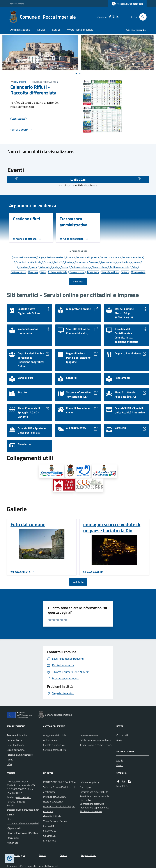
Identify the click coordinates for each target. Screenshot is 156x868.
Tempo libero (93, 272)
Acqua (41, 257)
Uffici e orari (13, 838)
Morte (55, 267)
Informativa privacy (90, 782)
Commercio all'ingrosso (87, 257)
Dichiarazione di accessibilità (94, 792)
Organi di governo (16, 750)
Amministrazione (20, 30)
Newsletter (122, 786)
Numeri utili (12, 843)
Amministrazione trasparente (95, 796)
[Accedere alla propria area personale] (127, 4)
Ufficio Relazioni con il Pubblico (22, 833)
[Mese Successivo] (140, 179)
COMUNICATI (20, 82)
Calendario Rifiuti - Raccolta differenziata (33, 90)
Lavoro (34, 267)
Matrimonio (45, 267)
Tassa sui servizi (77, 272)
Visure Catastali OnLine (55, 821)
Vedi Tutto (78, 582)
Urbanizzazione (138, 272)
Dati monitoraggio (16, 855)
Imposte (137, 262)
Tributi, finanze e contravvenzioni (96, 747)
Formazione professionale (87, 262)
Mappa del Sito (89, 855)
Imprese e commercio (91, 735)
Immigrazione (124, 262)
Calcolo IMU (49, 826)
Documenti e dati (15, 740)
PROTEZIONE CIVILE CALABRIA (59, 782)
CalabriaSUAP (50, 831)
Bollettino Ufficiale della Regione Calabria (59, 809)
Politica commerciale (119, 267)
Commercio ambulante (132, 257)
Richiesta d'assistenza (91, 811)
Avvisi (119, 740)
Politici (10, 760)
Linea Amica (49, 841)
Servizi (56, 30)
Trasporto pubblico (110, 272)
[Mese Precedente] (16, 179)
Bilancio (70, 257)
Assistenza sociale (55, 257)
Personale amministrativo (20, 755)
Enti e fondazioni (15, 745)
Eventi (120, 765)
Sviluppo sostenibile (58, 272)
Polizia (134, 267)
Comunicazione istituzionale (28, 262)
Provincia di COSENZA (54, 797)
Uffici (9, 764)
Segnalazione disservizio (92, 804)
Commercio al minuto (110, 257)
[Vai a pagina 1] (76, 74)
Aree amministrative (17, 735)
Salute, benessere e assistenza (95, 740)
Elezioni (69, 262)
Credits (63, 855)
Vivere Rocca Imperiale (80, 30)
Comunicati (122, 735)
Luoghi (120, 760)
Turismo (125, 272)
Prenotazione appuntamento (94, 808)
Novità (41, 30)
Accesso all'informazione (25, 257)
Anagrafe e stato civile (55, 735)
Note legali (85, 787)
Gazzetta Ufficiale (52, 816)
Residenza (33, 272)
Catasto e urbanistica (54, 745)
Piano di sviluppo (100, 267)
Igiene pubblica (108, 262)
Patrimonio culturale (80, 267)
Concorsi (47, 262)
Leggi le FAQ (86, 800)
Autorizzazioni (50, 740)
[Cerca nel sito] (142, 17)
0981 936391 (23, 797)
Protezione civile (18, 272)
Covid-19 (58, 262)
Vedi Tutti (78, 282)
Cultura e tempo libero (54, 750)
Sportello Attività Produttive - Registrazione (59, 789)
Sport (43, 272)
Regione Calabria (17, 4)
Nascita (64, 267)
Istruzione (23, 267)
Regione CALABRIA (53, 802)
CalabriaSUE (49, 836)
